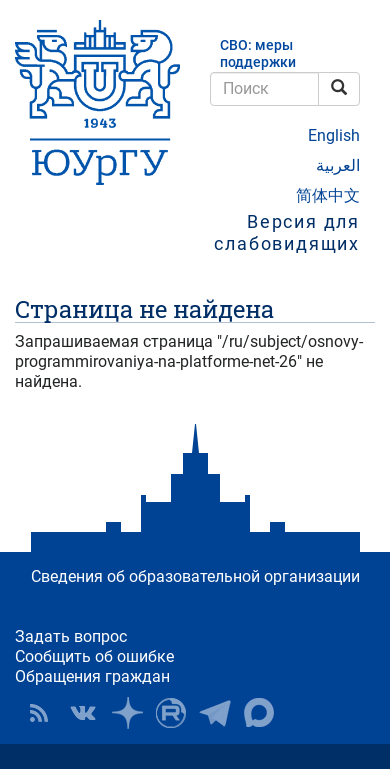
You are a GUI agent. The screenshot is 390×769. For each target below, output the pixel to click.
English (334, 135)
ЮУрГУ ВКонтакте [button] (83, 713)
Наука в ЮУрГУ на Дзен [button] (127, 713)
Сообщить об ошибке (94, 656)
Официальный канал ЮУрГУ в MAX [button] (259, 713)
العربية (338, 165)
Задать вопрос (71, 636)
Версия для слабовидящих (287, 233)
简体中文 (328, 195)
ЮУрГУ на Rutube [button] (171, 713)
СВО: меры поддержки (258, 54)
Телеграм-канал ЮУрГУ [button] (215, 713)
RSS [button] (39, 713)
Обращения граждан (92, 676)
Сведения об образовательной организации (195, 576)
